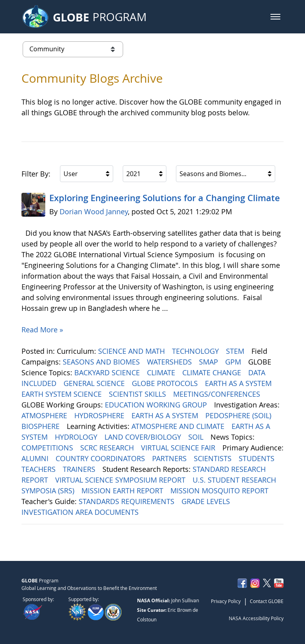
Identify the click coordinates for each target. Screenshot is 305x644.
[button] (275, 17)
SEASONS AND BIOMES (102, 362)
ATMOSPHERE (45, 415)
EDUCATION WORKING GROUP (157, 405)
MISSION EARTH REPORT (123, 491)
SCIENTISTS (214, 458)
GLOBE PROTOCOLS (166, 383)
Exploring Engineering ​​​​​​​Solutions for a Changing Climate (165, 198)
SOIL (197, 437)
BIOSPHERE (42, 426)
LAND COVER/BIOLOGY (144, 437)
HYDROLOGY (77, 437)
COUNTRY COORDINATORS (101, 458)
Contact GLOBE (267, 601)
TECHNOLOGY (196, 351)
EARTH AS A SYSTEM (239, 383)
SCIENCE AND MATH (132, 351)
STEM (236, 351)
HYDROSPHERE (100, 415)
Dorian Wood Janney (94, 211)
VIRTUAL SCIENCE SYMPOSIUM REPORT (121, 480)
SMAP (209, 362)
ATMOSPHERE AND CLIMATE (179, 426)
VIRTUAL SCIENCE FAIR (179, 448)
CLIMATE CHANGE (213, 372)
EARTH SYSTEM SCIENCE (63, 394)
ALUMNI (36, 458)
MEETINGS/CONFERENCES (218, 394)
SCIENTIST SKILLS (138, 394)
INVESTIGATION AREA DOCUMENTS (81, 512)
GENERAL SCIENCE (95, 383)
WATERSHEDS (170, 362)
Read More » (42, 330)
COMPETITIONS (48, 448)
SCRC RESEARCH (108, 448)
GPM (234, 362)
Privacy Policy (226, 601)
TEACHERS (40, 469)
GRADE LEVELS (207, 501)
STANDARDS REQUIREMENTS (127, 501)
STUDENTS (258, 458)
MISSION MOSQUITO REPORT (220, 491)
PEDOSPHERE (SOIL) (239, 415)
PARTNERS (170, 458)
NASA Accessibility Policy (256, 618)
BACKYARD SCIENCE (108, 372)
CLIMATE (162, 372)
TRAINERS (80, 469)
